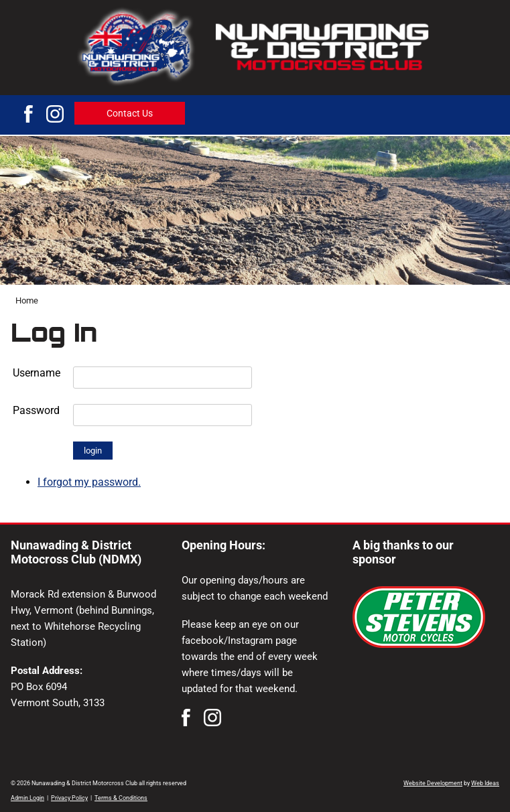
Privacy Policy (69, 798)
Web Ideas (485, 783)
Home (27, 300)
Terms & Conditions (121, 798)
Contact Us (130, 113)
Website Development (433, 783)
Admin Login (27, 798)
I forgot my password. (89, 482)
